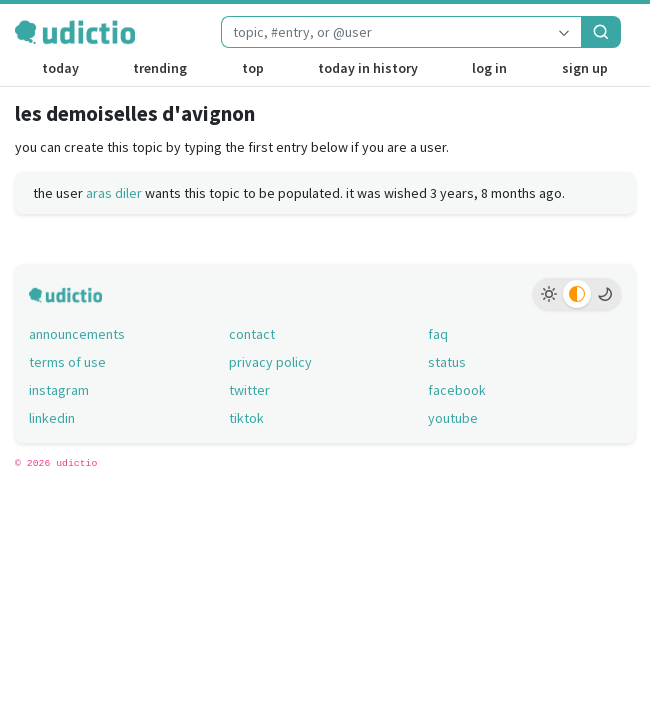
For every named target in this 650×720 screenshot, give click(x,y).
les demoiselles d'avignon (135, 113)
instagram (59, 390)
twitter (249, 390)
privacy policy (270, 362)
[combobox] (384, 32)
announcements (77, 334)
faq (438, 334)
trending (160, 68)
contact (252, 334)
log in (489, 68)
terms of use (67, 362)
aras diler (114, 193)
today (60, 68)
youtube (453, 418)
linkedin (52, 418)
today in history (368, 68)
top (253, 68)
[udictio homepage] (75, 32)
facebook (457, 390)
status (447, 362)
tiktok (246, 418)
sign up (585, 68)
